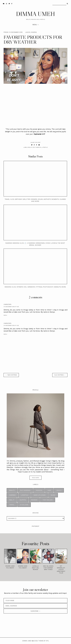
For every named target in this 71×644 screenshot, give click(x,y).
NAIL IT (12, 500)
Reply (5, 315)
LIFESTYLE (45, 147)
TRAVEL (12, 505)
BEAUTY (30, 147)
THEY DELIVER (48, 500)
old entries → (60, 375)
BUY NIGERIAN (37, 147)
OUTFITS (23, 500)
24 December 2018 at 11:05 (11, 307)
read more (35, 478)
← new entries (11, 375)
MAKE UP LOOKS (40, 495)
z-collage (24, 505)
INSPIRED (12, 495)
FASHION (39, 490)
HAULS (59, 490)
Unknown (7, 304)
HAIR (49, 490)
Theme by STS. (44, 641)
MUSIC (53, 495)
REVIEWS (34, 500)
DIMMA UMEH (35, 14)
